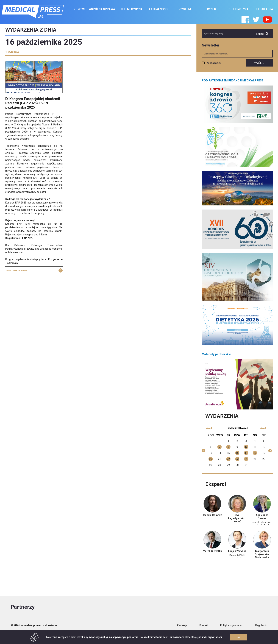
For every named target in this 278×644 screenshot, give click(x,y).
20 (211, 459)
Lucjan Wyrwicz (237, 551)
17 (246, 453)
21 (219, 459)
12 (264, 447)
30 (237, 465)
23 (237, 459)
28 (219, 465)
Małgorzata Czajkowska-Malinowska (262, 554)
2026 (263, 428)
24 (246, 459)
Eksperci (216, 484)
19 (264, 453)
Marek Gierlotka (212, 551)
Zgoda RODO (214, 63)
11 (255, 447)
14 (219, 453)
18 (255, 453)
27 (211, 465)
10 (246, 447)
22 (228, 459)
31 (246, 465)
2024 (209, 428)
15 (228, 453)
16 (237, 453)
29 (228, 465)
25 (255, 459)
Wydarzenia (222, 416)
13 (211, 453)
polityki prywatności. (210, 637)
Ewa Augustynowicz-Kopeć (237, 518)
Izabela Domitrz (212, 515)
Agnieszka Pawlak (262, 517)
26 (264, 459)
